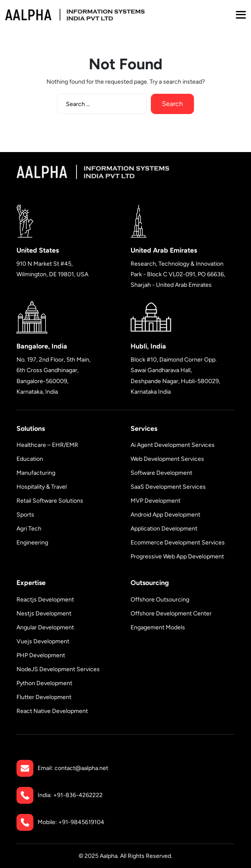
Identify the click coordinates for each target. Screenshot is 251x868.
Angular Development (45, 627)
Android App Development (165, 515)
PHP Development (41, 655)
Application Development (164, 529)
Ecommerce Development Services (178, 543)
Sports (25, 515)
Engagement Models (158, 627)
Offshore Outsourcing (160, 600)
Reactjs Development (45, 600)
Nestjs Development (44, 614)
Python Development (44, 683)
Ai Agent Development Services (173, 445)
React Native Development (52, 711)
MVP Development (156, 501)
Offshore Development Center (171, 614)
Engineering (32, 543)
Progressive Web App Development (177, 556)
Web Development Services (167, 459)
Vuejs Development (43, 641)
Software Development (161, 473)
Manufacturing (36, 473)
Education (30, 459)
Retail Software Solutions (50, 501)
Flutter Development (44, 697)
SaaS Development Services (168, 487)
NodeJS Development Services (58, 669)
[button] (241, 15)
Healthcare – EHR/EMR (47, 445)
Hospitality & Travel (42, 487)
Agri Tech (29, 529)
